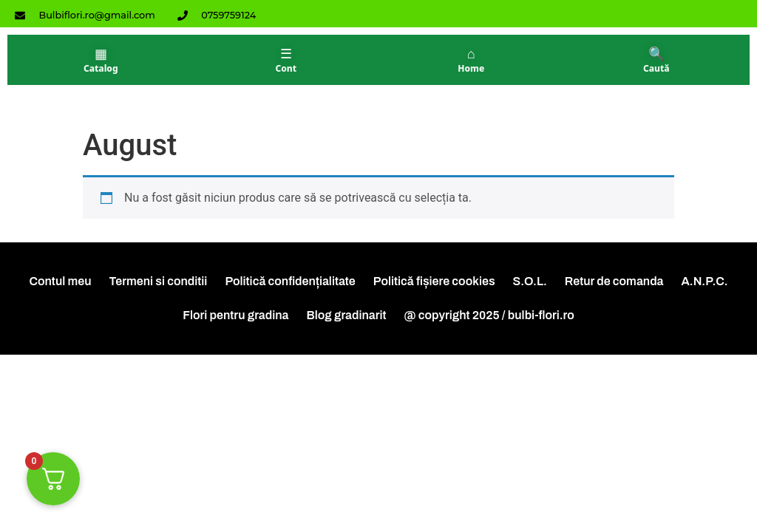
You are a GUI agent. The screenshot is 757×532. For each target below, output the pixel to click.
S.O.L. (530, 281)
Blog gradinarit (346, 315)
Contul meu (60, 281)
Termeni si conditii (159, 281)
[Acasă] (471, 60)
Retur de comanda (614, 281)
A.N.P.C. (705, 281)
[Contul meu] (286, 60)
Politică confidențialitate (290, 281)
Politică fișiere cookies (434, 281)
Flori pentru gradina (235, 315)
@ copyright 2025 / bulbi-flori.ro (489, 315)
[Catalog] (101, 60)
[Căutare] (657, 60)
